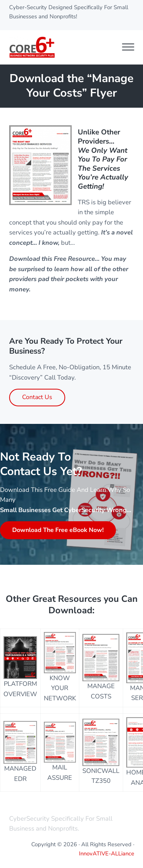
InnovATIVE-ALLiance (107, 853)
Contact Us (37, 397)
